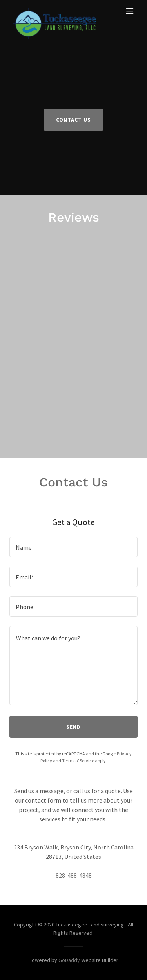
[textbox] (73, 547)
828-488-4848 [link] (74, 875)
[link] (54, 11)
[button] (130, 11)
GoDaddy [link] (69, 960)
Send (73, 727)
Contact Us (73, 120)
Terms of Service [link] (78, 761)
